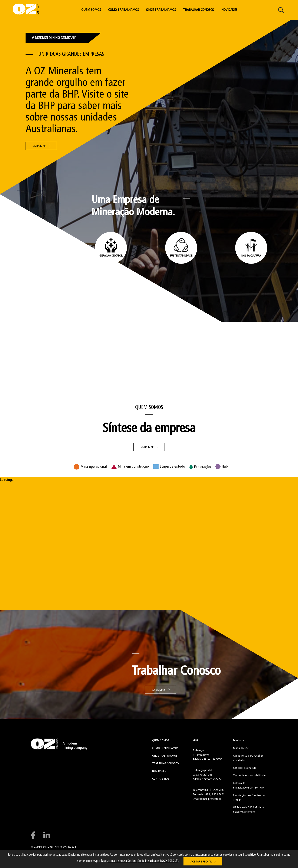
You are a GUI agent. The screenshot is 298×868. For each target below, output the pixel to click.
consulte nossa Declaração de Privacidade (143, 861)
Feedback (239, 741)
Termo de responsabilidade (249, 776)
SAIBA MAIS (147, 447)
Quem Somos (91, 10)
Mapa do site (241, 748)
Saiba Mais (39, 146)
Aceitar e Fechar (201, 862)
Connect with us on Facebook (33, 835)
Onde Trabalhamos (161, 10)
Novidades (229, 10)
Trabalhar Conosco (199, 10)
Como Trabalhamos (123, 10)
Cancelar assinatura (245, 768)
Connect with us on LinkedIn (47, 835)
